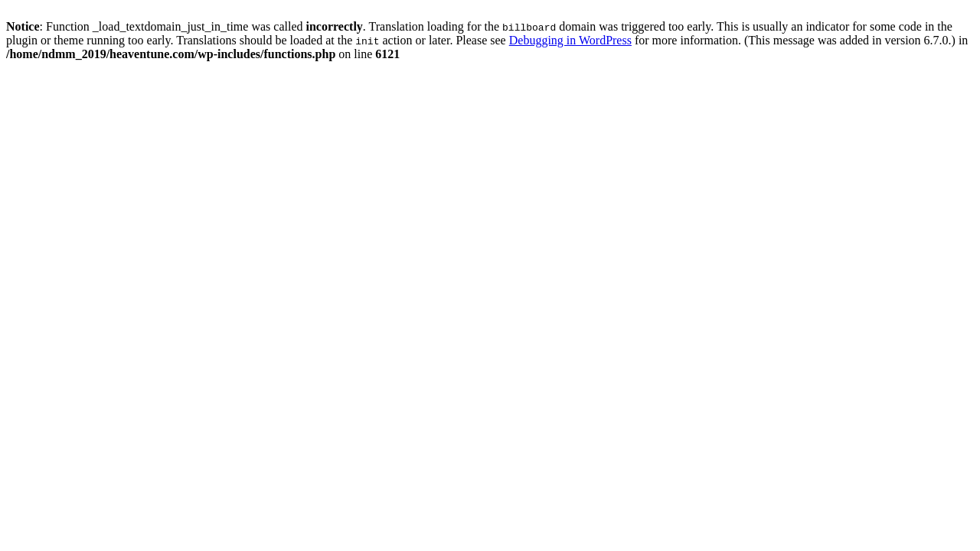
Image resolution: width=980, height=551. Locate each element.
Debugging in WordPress (570, 40)
